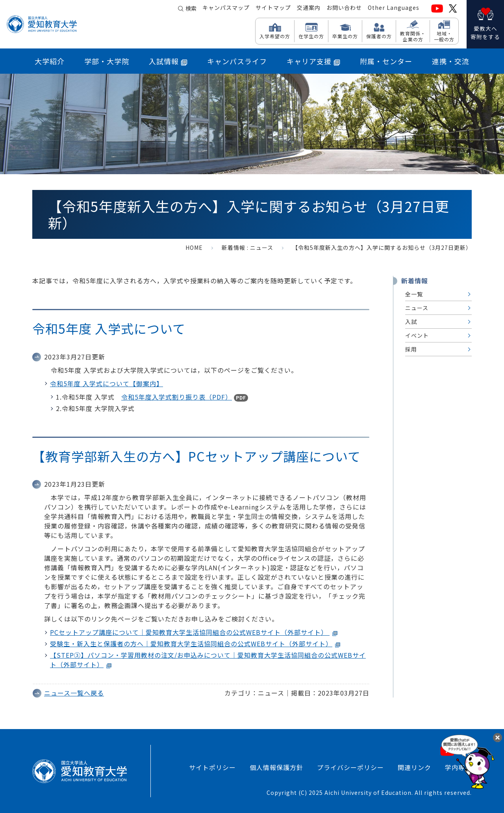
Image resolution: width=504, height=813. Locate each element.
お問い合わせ (344, 8)
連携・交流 (451, 61)
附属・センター (386, 61)
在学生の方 (311, 36)
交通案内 (309, 8)
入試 (411, 322)
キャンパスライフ (237, 61)
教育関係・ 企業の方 (413, 36)
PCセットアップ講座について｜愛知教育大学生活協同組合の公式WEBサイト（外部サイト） (190, 632)
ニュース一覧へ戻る (74, 693)
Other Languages (394, 8)
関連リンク (414, 767)
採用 (411, 349)
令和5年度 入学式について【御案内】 (107, 383)
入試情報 (168, 61)
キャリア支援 (313, 61)
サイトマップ (273, 8)
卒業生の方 (345, 36)
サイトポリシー (212, 767)
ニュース (262, 247)
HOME (194, 247)
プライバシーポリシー (350, 767)
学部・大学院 (107, 61)
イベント (417, 335)
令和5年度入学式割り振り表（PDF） (177, 397)
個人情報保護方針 (276, 767)
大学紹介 (50, 61)
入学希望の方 (275, 36)
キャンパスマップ (226, 8)
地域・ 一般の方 (444, 36)
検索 (191, 9)
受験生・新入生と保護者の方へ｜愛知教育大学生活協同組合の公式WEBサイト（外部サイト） (191, 644)
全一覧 (414, 294)
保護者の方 (379, 36)
